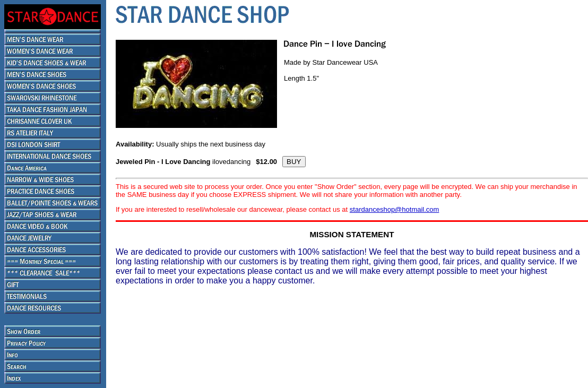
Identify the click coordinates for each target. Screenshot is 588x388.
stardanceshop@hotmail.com (395, 209)
